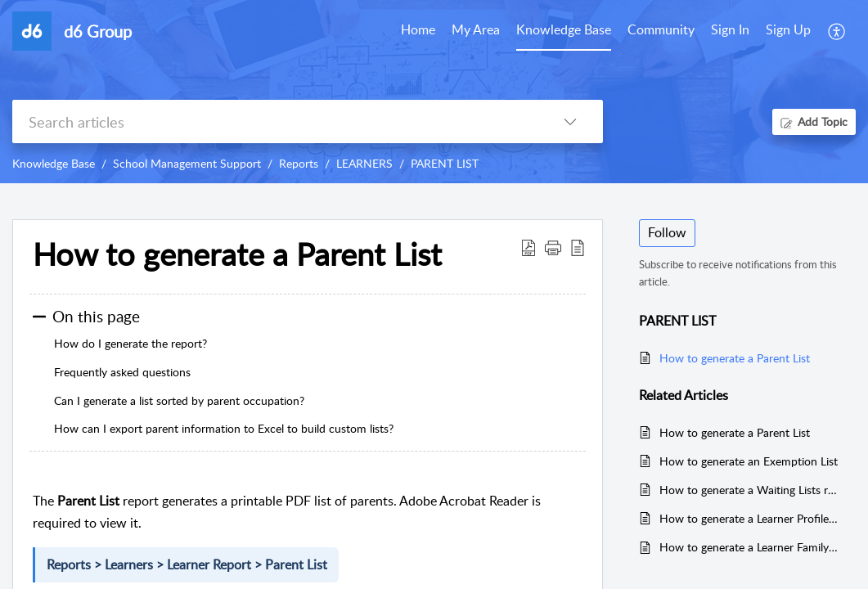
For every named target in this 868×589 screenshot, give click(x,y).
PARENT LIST (445, 163)
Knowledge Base (54, 163)
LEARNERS (364, 163)
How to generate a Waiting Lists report (749, 490)
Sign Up (788, 29)
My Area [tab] (476, 29)
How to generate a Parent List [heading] (237, 254)
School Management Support (187, 163)
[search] (275, 121)
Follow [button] (667, 232)
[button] (837, 31)
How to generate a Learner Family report (749, 547)
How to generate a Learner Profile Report (749, 518)
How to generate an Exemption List (749, 461)
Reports (299, 163)
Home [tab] (418, 29)
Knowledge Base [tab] (564, 29)
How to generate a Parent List (735, 358)
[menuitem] (730, 31)
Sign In (730, 29)
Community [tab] (661, 29)
